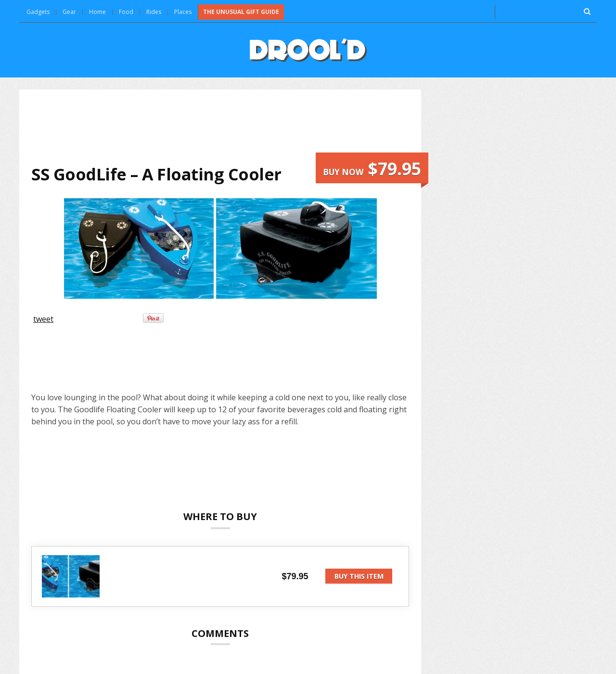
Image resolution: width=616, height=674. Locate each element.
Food (126, 12)
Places (183, 12)
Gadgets (38, 12)
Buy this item (359, 576)
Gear (69, 12)
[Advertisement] (220, 127)
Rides (154, 12)
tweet (43, 319)
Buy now (372, 169)
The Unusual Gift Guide (241, 12)
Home (97, 12)
